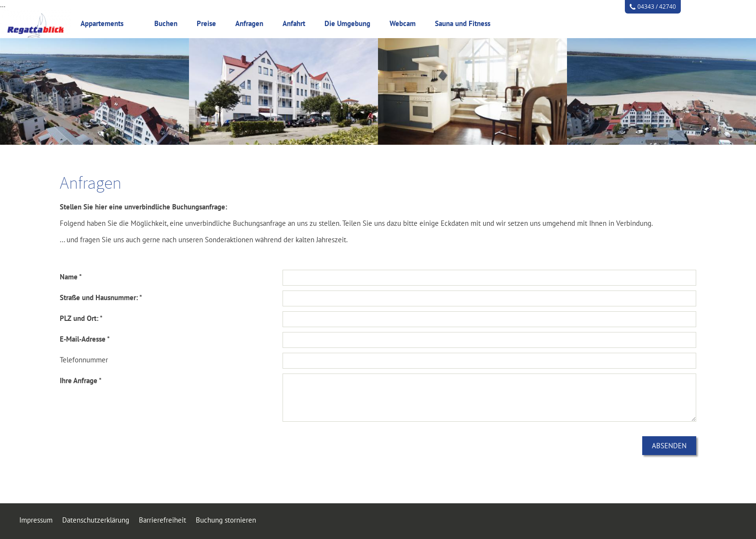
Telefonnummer (84, 360)
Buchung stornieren (226, 520)
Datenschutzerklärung (96, 520)
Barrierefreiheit (162, 520)
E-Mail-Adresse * (85, 339)
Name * (71, 277)
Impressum (36, 520)
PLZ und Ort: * (81, 318)
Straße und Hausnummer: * (101, 297)
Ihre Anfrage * (81, 380)
